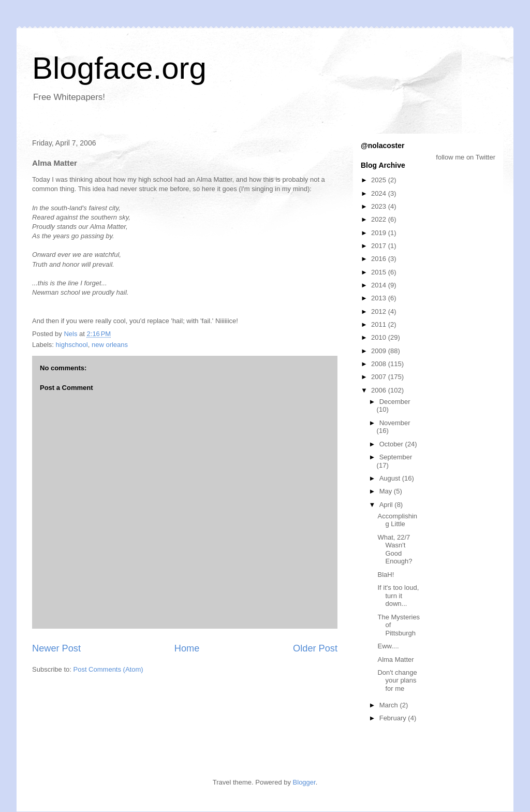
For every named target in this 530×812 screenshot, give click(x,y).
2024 (380, 193)
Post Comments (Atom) (108, 669)
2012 (380, 311)
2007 (380, 377)
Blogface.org (119, 68)
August (391, 478)
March (390, 705)
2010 (380, 337)
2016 (380, 259)
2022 (380, 219)
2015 (380, 272)
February (394, 718)
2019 (380, 233)
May (387, 491)
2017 (380, 246)
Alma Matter (395, 659)
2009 (380, 351)
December (395, 402)
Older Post (315, 648)
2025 (380, 180)
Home (187, 648)
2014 (380, 285)
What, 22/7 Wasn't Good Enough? (395, 549)
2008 (380, 364)
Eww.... (388, 646)
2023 (380, 206)
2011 (380, 324)
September (396, 457)
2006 (380, 390)
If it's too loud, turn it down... (398, 596)
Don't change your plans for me (397, 680)
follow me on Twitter (466, 157)
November (395, 423)
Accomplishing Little (397, 520)
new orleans (110, 345)
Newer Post (56, 648)
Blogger (304, 782)
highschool (72, 345)
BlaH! (386, 575)
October (392, 444)
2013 (380, 298)
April (387, 505)
